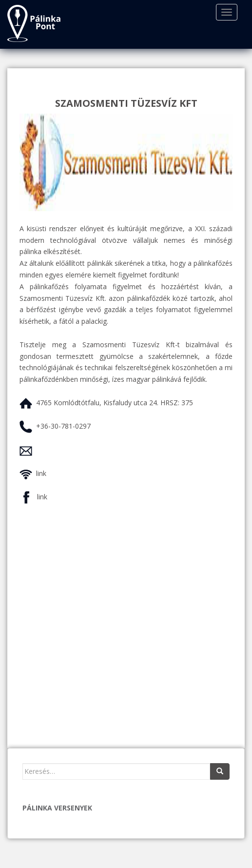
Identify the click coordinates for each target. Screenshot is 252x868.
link (41, 473)
